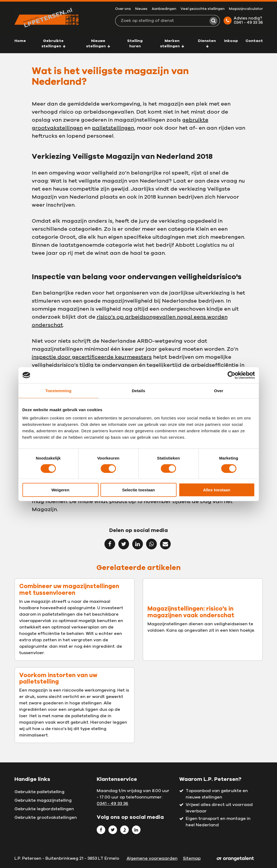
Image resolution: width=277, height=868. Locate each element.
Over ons (123, 9)
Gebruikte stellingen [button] (54, 44)
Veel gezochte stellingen (203, 9)
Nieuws (141, 9)
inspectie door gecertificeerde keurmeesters (92, 357)
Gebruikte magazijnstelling (43, 800)
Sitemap (192, 858)
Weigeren (60, 490)
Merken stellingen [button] (172, 44)
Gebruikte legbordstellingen (44, 809)
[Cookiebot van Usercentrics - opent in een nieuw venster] (231, 375)
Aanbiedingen (164, 9)
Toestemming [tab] (58, 390)
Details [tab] (139, 390)
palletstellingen (113, 128)
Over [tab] (219, 390)
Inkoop (231, 41)
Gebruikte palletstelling (39, 792)
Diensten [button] (207, 43)
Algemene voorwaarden (152, 858)
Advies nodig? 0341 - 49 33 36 (243, 21)
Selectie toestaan (138, 490)
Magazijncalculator (246, 9)
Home (20, 41)
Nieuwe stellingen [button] (98, 44)
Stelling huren (135, 44)
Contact (254, 41)
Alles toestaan (217, 490)
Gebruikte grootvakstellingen (46, 817)
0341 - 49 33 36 (112, 804)
